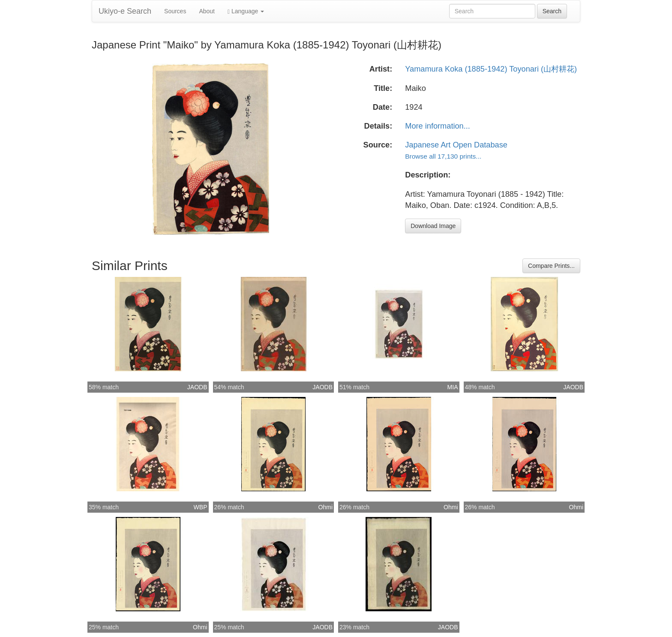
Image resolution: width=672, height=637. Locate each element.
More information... (438, 126)
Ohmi (325, 507)
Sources (175, 11)
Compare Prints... (551, 266)
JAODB (197, 387)
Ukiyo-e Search (125, 11)
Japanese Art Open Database (456, 145)
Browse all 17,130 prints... (443, 156)
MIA (453, 387)
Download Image (433, 226)
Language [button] (246, 11)
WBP (201, 507)
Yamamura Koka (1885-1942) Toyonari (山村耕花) (491, 69)
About (207, 11)
